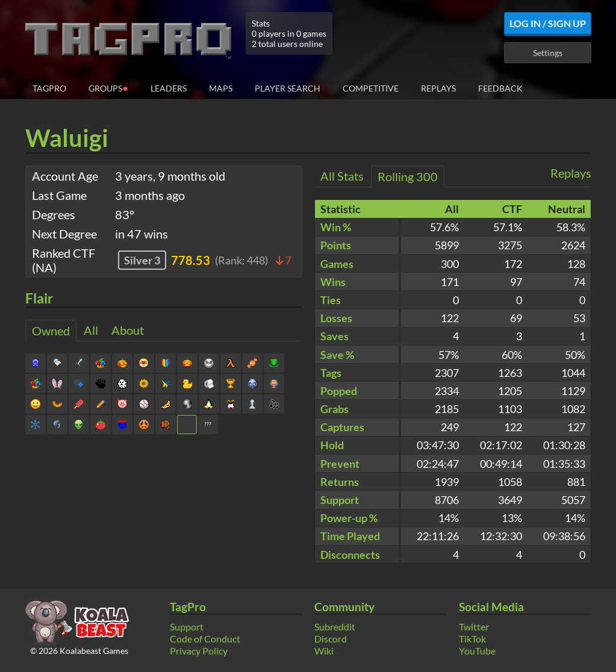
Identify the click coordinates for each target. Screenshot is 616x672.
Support (187, 627)
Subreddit (335, 627)
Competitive (371, 88)
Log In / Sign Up (548, 23)
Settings (548, 53)
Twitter (474, 627)
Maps (221, 88)
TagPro (49, 88)
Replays (438, 88)
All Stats (342, 176)
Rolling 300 (408, 176)
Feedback (500, 88)
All (91, 330)
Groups (108, 88)
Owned (51, 331)
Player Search (288, 88)
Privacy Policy (199, 651)
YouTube (477, 651)
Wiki (324, 651)
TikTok (472, 639)
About (128, 330)
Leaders (169, 88)
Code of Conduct (205, 639)
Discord (331, 639)
